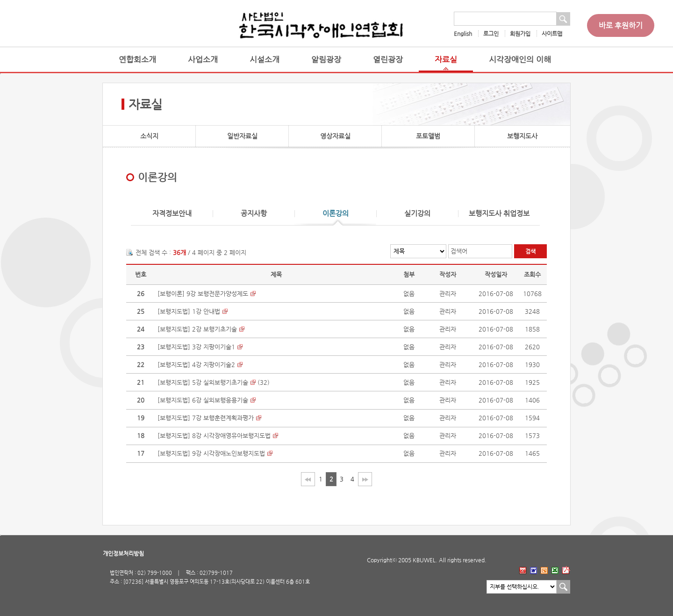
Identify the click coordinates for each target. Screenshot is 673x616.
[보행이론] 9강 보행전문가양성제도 (203, 294)
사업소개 (203, 60)
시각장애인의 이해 (520, 60)
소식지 (149, 136)
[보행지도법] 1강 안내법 (189, 311)
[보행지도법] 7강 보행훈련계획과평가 (206, 418)
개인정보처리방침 (123, 553)
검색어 (459, 251)
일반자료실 (242, 136)
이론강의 (336, 214)
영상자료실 (335, 136)
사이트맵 (552, 34)
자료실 (446, 60)
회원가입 (520, 34)
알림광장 (326, 60)
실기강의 (417, 214)
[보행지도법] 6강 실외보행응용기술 (203, 400)
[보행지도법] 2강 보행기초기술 (197, 329)
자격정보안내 (172, 214)
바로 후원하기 (621, 25)
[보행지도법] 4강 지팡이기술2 (196, 365)
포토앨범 (428, 136)
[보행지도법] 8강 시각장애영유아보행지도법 (214, 435)
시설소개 (265, 60)
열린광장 (388, 60)
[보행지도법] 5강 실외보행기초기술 (203, 382)
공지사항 (254, 214)
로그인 (491, 34)
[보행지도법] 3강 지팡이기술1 (196, 347)
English (463, 34)
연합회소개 (137, 60)
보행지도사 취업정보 (499, 214)
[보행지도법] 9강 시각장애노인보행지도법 (211, 453)
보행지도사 (522, 136)
